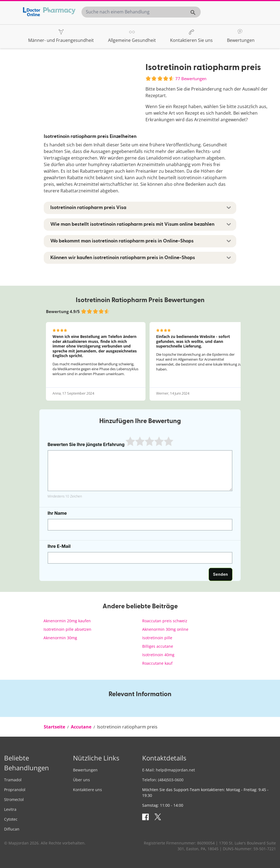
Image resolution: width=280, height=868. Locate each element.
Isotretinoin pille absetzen (67, 629)
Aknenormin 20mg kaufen (67, 621)
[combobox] (141, 12)
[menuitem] (61, 36)
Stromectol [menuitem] (14, 799)
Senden (221, 574)
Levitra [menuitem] (10, 809)
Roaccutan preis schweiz (165, 621)
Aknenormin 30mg (60, 638)
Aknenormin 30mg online (165, 629)
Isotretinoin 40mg (158, 655)
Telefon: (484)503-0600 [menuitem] (163, 780)
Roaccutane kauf (157, 663)
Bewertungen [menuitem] (85, 770)
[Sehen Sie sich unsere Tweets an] (159, 816)
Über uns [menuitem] (81, 780)
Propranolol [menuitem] (15, 790)
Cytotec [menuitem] (11, 819)
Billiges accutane (158, 646)
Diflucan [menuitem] (12, 829)
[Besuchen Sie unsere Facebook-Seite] (146, 816)
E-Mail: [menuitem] (169, 770)
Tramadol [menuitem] (13, 780)
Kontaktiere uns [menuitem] (87, 790)
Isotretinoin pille (157, 638)
